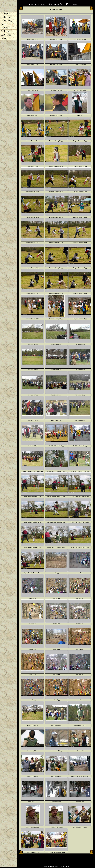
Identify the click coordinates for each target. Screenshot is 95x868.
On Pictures (6, 31)
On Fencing (6, 17)
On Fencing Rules (6, 22)
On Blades (6, 13)
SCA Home (6, 35)
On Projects (6, 28)
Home (4, 38)
